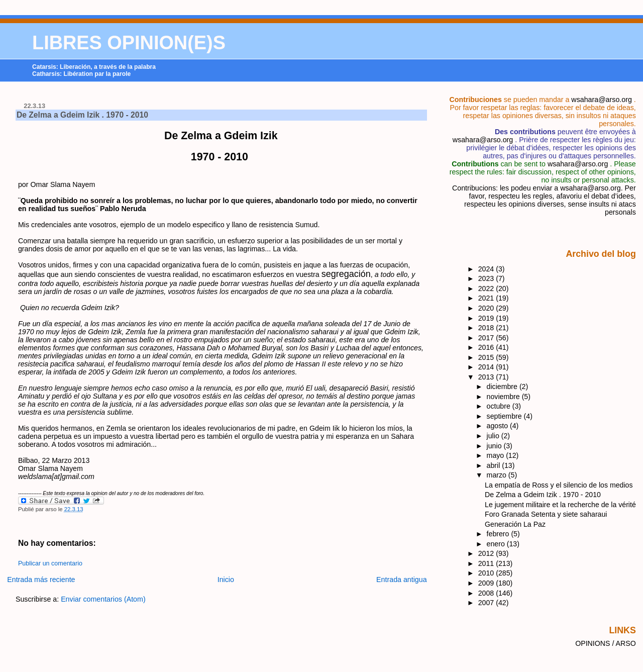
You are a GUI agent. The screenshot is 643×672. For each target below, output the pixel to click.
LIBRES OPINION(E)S (129, 43)
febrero (499, 534)
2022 (487, 289)
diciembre (503, 387)
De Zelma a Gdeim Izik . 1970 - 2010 (82, 115)
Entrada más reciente (41, 580)
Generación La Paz (515, 524)
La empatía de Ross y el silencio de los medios (559, 485)
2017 (487, 338)
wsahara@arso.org (601, 100)
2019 (487, 318)
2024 (487, 269)
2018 (487, 328)
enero (497, 544)
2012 (487, 553)
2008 (487, 593)
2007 (487, 603)
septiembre (505, 416)
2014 (487, 367)
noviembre (504, 397)
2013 (487, 377)
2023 (487, 278)
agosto (498, 426)
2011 (487, 563)
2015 (487, 357)
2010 (487, 573)
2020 (487, 308)
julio (494, 436)
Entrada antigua (402, 580)
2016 (487, 347)
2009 (487, 583)
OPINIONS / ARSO (606, 643)
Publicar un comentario (50, 563)
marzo (498, 475)
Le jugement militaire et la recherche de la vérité (560, 505)
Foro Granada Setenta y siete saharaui (546, 514)
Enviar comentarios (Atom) (103, 599)
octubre (500, 406)
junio (495, 446)
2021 (487, 298)
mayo (497, 455)
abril (495, 465)
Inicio (226, 580)
